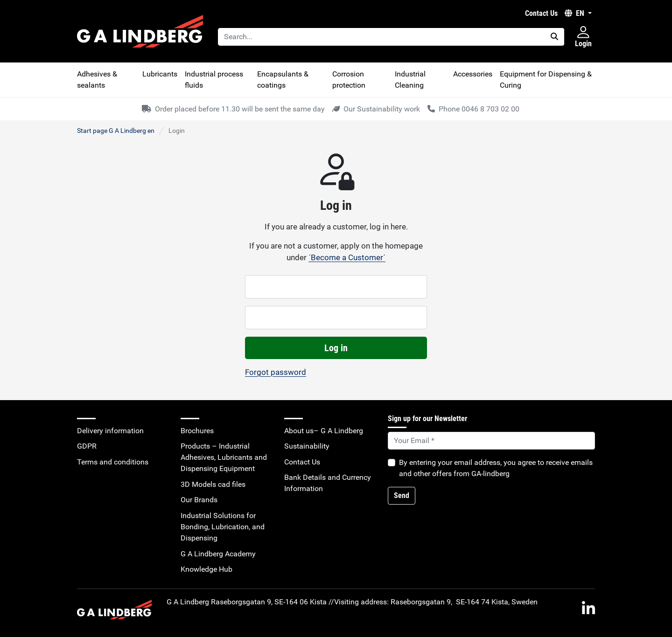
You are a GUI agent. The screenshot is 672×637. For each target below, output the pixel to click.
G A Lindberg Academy (218, 554)
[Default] (491, 441)
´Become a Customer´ (347, 257)
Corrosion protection (349, 80)
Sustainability (307, 446)
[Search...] (381, 37)
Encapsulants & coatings (283, 80)
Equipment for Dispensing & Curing (546, 80)
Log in (336, 348)
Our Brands (199, 500)
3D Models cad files (213, 484)
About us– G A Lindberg (324, 431)
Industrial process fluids (214, 80)
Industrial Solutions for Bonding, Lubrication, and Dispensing (223, 527)
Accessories (473, 74)
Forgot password (276, 372)
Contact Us (541, 13)
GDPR (87, 446)
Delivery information (110, 431)
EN (575, 13)
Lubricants (160, 74)
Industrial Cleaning (410, 80)
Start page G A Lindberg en (116, 131)
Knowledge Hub (206, 569)
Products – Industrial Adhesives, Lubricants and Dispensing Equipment (224, 457)
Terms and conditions (113, 462)
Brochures (197, 431)
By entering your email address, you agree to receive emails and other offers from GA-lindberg (496, 468)
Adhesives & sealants (97, 80)
